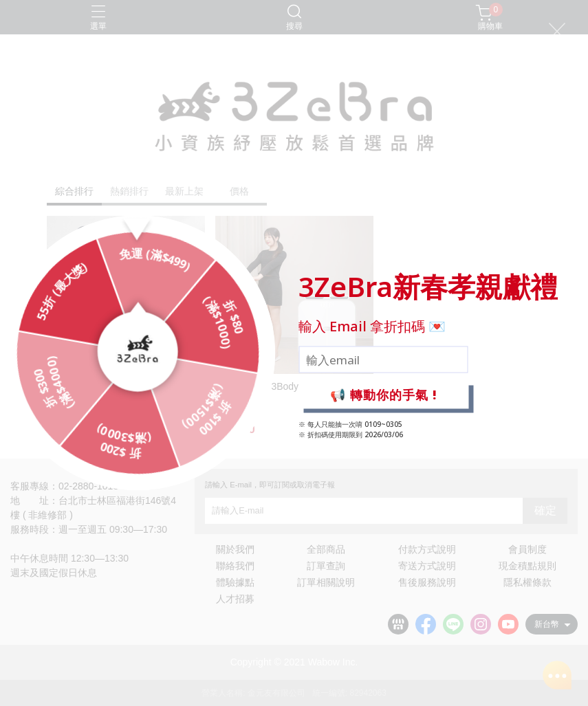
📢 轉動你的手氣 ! (383, 395)
